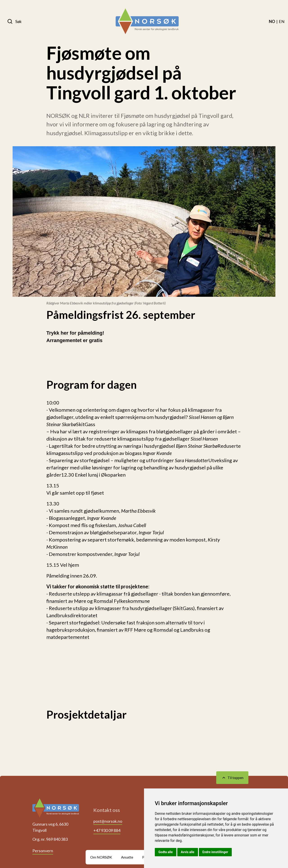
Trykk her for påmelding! (75, 333)
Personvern (43, 851)
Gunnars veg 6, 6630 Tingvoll (50, 827)
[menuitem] (272, 21)
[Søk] (14, 21)
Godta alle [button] (166, 852)
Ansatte (127, 857)
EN (282, 21)
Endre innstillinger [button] (215, 852)
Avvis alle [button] (188, 852)
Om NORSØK (101, 857)
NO (272, 21)
